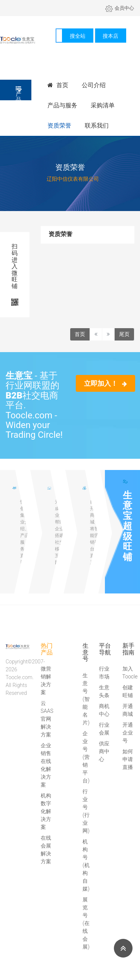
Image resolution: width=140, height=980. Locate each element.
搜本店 (111, 36)
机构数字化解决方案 (46, 811)
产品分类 (18, 93)
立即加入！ (105, 383)
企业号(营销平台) (86, 757)
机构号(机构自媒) (86, 865)
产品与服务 (62, 105)
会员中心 (120, 8)
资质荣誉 (59, 126)
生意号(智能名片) (86, 699)
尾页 (124, 334)
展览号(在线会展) (86, 923)
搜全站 (78, 36)
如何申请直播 (128, 759)
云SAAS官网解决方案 (47, 719)
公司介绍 (94, 85)
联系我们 (97, 126)
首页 (58, 85)
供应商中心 (104, 751)
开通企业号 (128, 733)
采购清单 (103, 105)
